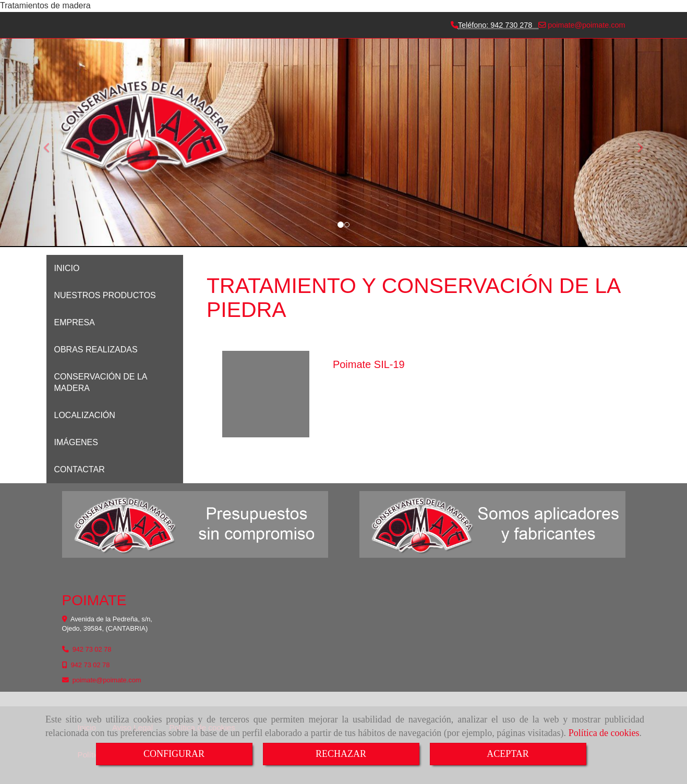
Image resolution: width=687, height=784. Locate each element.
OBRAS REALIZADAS (96, 350)
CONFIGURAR (174, 754)
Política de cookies (604, 733)
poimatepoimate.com (585, 25)
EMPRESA (75, 322)
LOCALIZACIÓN (85, 415)
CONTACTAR (80, 469)
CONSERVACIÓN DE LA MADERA (101, 382)
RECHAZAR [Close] (341, 754)
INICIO (67, 268)
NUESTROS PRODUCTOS (105, 295)
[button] (635, 143)
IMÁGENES (76, 442)
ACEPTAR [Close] (508, 754)
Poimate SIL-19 (369, 364)
